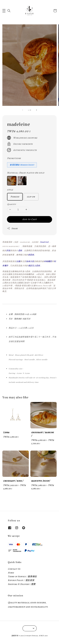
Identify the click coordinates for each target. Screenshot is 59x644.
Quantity (11, 204)
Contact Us (14, 569)
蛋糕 (20, 251)
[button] (4, 11)
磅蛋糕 (31, 255)
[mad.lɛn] (44, 242)
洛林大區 (30, 261)
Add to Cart (30, 219)
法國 (18, 261)
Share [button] (12, 228)
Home (11, 573)
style (10, 190)
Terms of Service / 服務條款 (22, 576)
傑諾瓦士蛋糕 (34, 266)
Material (26, 173)
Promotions (14, 158)
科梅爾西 (48, 261)
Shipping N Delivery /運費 (22, 584)
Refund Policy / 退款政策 (21, 580)
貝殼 (8, 251)
